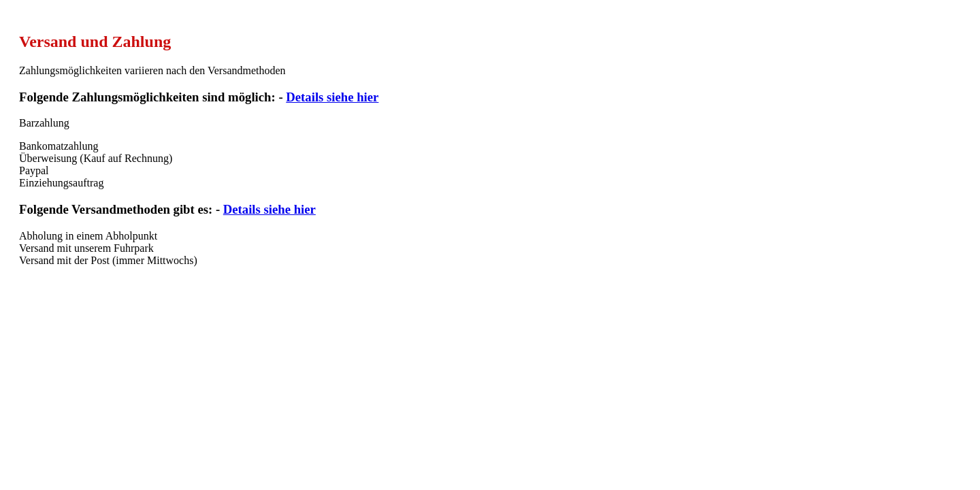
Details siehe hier (332, 97)
